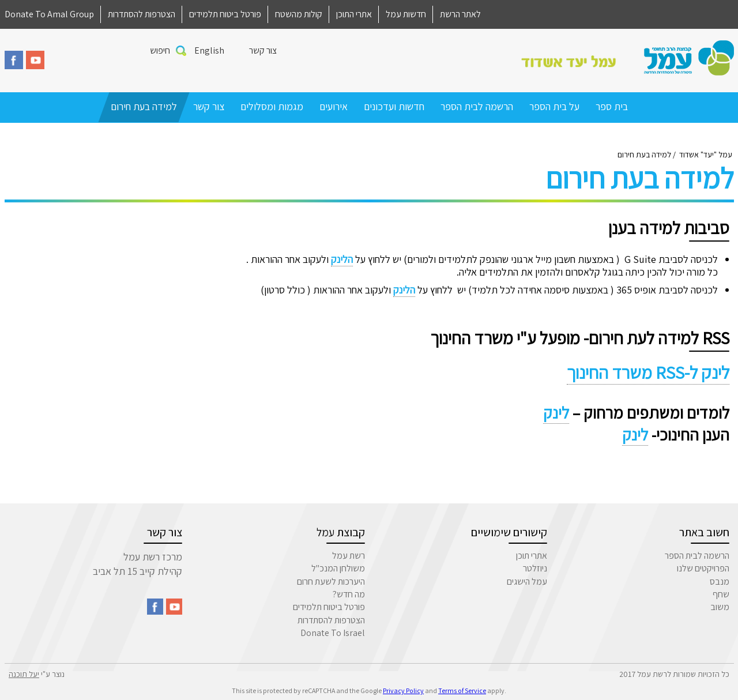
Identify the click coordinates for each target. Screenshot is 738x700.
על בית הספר (554, 106)
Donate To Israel (333, 633)
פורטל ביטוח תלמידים (225, 14)
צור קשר (263, 50)
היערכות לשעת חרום (331, 582)
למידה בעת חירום (144, 106)
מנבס (720, 582)
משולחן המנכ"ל (338, 568)
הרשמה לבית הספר (477, 106)
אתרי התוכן (354, 14)
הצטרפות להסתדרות (142, 14)
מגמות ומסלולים (272, 106)
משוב (720, 607)
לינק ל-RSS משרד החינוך (648, 372)
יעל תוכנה (24, 674)
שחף (721, 594)
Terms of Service (462, 690)
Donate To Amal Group (49, 14)
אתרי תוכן (532, 556)
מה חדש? (349, 594)
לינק (556, 413)
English (209, 50)
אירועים (334, 106)
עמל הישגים (527, 582)
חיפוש (160, 50)
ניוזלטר (535, 568)
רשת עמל (349, 556)
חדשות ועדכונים (394, 106)
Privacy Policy (403, 690)
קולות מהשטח (299, 14)
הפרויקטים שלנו (703, 568)
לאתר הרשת (460, 14)
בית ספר (612, 106)
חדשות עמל (406, 14)
